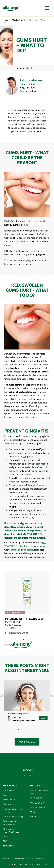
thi (24, 456)
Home (6, 20)
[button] (24, 639)
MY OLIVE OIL (37, 798)
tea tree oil (15, 550)
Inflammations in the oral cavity (12, 810)
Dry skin (7, 795)
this (46, 467)
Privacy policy (21, 858)
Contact (7, 836)
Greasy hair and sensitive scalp (10, 823)
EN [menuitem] (30, 776)
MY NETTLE (35, 812)
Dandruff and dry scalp (13, 817)
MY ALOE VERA (37, 803)
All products (8, 829)
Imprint (7, 858)
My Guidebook (19, 20)
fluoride (29, 550)
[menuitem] (24, 776)
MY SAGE (34, 817)
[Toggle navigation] (47, 8)
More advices (27, 742)
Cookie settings (39, 858)
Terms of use (9, 846)
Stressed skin (9, 800)
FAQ (5, 841)
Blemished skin (10, 804)
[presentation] (3, 605)
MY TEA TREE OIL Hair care (40, 792)
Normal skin (8, 790)
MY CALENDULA (38, 807)
